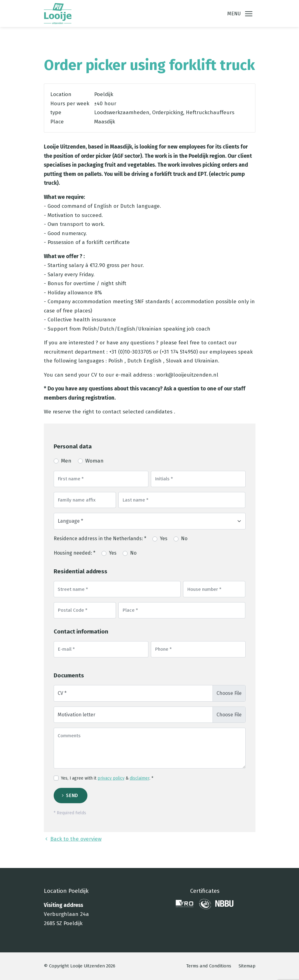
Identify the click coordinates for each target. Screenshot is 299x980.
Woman (94, 461)
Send (72, 796)
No (184, 538)
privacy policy (111, 778)
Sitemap (247, 966)
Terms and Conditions (209, 966)
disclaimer (140, 778)
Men (66, 461)
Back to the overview (73, 839)
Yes (164, 538)
